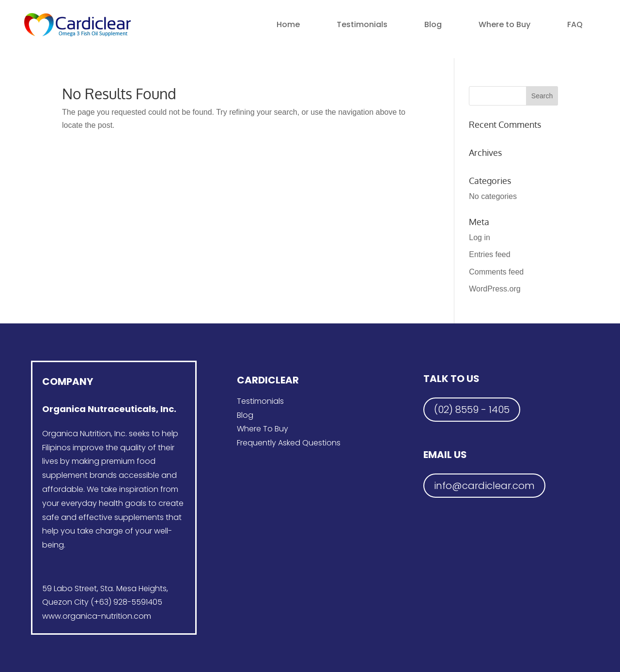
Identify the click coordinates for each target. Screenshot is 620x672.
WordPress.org (495, 289)
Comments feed (496, 272)
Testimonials (362, 24)
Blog (433, 24)
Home (288, 24)
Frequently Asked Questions (289, 443)
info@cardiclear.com (484, 486)
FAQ (575, 24)
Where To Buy (263, 429)
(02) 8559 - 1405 (472, 410)
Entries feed (489, 254)
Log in (480, 237)
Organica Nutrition (77, 434)
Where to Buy (504, 24)
